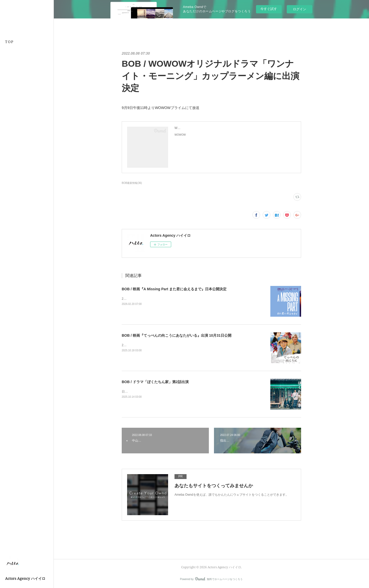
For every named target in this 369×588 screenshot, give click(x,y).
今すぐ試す (269, 9)
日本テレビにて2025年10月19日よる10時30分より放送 (160, 392)
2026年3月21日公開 (135, 299)
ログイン (300, 9)
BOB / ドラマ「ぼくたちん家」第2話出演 (155, 382)
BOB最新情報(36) (132, 183)
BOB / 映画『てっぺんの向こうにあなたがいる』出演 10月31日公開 (177, 335)
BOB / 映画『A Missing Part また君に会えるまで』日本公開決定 (174, 289)
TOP (9, 42)
